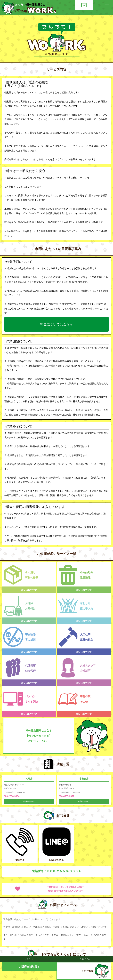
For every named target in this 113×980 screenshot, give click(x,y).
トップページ (28, 959)
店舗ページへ (29, 801)
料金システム (85, 959)
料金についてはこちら (56, 324)
